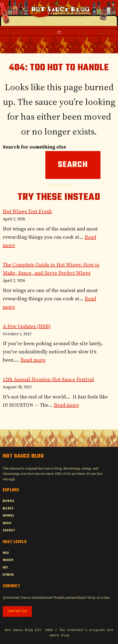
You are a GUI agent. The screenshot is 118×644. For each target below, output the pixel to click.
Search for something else (34, 147)
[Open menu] (59, 32)
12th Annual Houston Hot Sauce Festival (48, 379)
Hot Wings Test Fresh (27, 211)
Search (73, 165)
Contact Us (17, 611)
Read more (33, 360)
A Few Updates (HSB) (27, 326)
